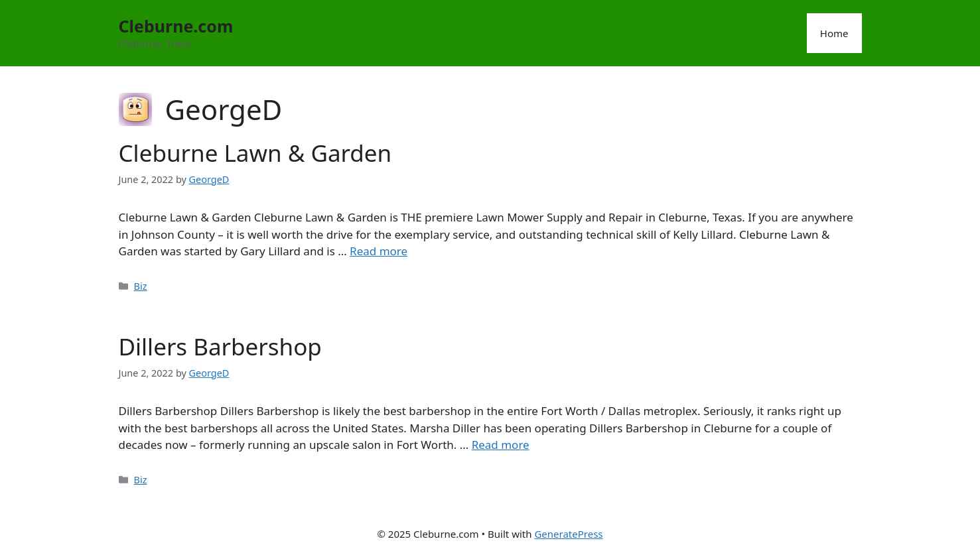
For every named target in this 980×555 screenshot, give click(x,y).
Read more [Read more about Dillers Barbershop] (501, 445)
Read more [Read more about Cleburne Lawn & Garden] (379, 251)
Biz (141, 286)
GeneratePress (568, 534)
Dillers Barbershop (220, 346)
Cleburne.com (176, 26)
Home (834, 33)
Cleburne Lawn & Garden (255, 153)
